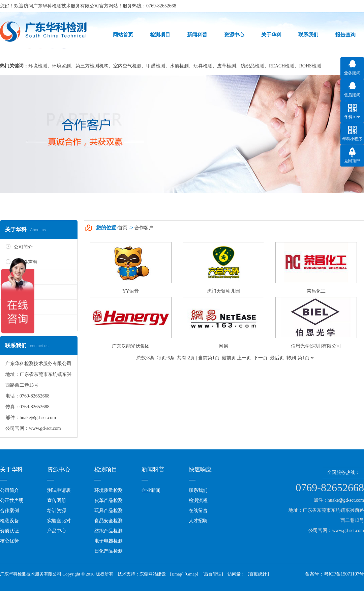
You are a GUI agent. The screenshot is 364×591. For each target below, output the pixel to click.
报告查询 (345, 35)
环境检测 (38, 66)
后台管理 (213, 574)
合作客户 (144, 228)
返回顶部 (352, 161)
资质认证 (9, 531)
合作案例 (9, 511)
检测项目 (160, 35)
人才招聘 (198, 521)
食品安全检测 (109, 521)
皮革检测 (226, 66)
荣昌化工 (316, 291)
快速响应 (200, 469)
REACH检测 (282, 66)
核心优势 (9, 541)
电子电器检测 (109, 541)
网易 (223, 346)
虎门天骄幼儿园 (223, 291)
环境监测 (61, 66)
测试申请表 (59, 490)
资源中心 (234, 35)
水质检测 (179, 66)
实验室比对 (59, 521)
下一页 (261, 358)
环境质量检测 (109, 490)
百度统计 (258, 574)
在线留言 (198, 511)
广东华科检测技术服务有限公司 (66, 6)
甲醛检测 (156, 66)
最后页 (277, 358)
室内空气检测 (127, 66)
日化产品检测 (109, 551)
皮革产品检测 (109, 500)
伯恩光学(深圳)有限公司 (316, 346)
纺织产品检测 (109, 531)
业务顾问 (352, 73)
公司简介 (23, 247)
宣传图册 (57, 500)
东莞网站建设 (153, 574)
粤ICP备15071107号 (344, 574)
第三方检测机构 (92, 66)
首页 (123, 228)
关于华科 (271, 35)
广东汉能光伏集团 (131, 346)
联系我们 (308, 35)
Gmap (191, 574)
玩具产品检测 (109, 511)
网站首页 (123, 35)
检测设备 (9, 521)
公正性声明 (12, 500)
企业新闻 (151, 490)
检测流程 (198, 500)
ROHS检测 (310, 66)
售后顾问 (352, 95)
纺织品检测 (252, 66)
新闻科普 (197, 35)
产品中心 (57, 531)
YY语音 (130, 291)
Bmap (177, 574)
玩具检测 (203, 66)
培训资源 (57, 511)
